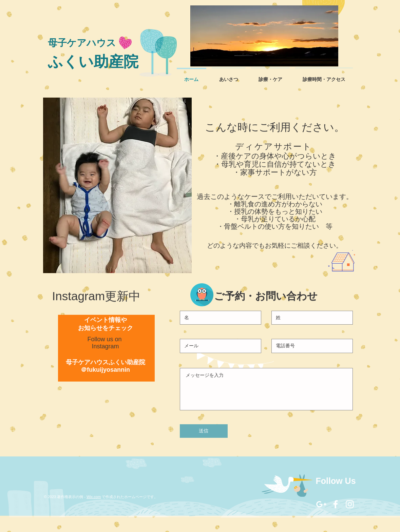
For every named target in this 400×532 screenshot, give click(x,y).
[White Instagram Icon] (350, 504)
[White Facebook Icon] (336, 504)
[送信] (204, 431)
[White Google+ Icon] (321, 504)
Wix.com (94, 497)
